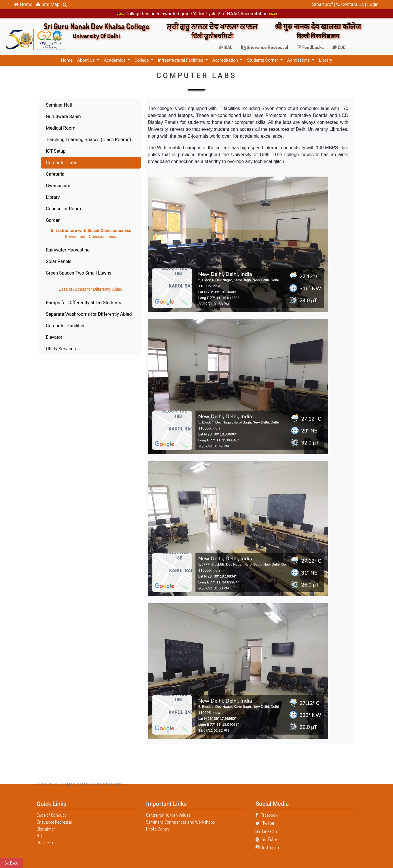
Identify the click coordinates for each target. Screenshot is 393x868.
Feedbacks (310, 47)
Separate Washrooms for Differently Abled (72, 314)
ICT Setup (39, 151)
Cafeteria (38, 174)
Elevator (37, 337)
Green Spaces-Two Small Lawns (62, 273)
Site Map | (49, 4)
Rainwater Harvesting (51, 250)
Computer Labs (45, 163)
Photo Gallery (158, 829)
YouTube (266, 839)
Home (67, 60)
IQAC (226, 47)
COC (339, 47)
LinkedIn (266, 831)
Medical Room (44, 128)
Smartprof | (324, 4)
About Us (87, 60)
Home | (24, 4)
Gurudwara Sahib (46, 117)
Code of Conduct (51, 815)
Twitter (265, 823)
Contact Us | (352, 4)
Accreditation (226, 60)
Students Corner (263, 60)
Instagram (268, 847)
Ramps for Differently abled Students (66, 303)
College (142, 60)
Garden (36, 220)
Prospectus (46, 843)
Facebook (267, 815)
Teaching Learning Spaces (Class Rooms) (71, 140)
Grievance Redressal (265, 47)
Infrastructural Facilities (181, 60)
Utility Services (44, 349)
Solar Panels (42, 261)
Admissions (299, 60)
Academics (115, 60)
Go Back (11, 863)
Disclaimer (46, 829)
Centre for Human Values (168, 815)
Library (325, 60)
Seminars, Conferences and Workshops (180, 822)
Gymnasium (41, 186)
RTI (39, 836)
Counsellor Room (46, 209)
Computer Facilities (49, 326)
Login (373, 4)
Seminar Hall (42, 105)
